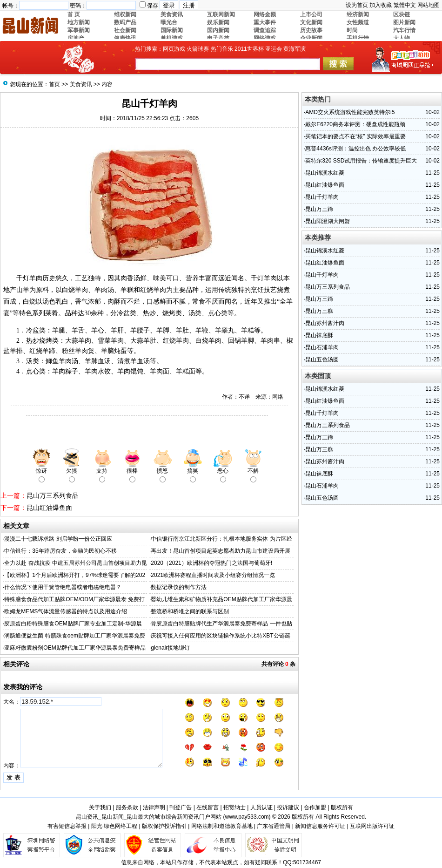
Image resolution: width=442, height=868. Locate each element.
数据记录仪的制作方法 (179, 587)
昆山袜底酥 (319, 335)
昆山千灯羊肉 (322, 197)
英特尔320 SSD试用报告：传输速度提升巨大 (361, 161)
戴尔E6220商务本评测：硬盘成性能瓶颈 (355, 124)
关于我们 (100, 807)
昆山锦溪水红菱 (325, 173)
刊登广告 (181, 807)
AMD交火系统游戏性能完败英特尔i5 (350, 112)
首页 (54, 84)
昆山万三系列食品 (53, 495)
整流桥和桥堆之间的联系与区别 (190, 611)
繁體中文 (405, 5)
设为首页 (357, 5)
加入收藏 (381, 5)
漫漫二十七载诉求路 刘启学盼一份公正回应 (58, 539)
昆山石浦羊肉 (322, 347)
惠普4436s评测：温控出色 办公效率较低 (355, 149)
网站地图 (429, 5)
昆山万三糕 (319, 311)
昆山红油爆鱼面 (49, 508)
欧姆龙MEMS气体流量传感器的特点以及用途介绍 (66, 611)
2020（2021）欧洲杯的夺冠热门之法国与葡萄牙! (211, 563)
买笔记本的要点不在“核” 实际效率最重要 (355, 136)
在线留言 (208, 807)
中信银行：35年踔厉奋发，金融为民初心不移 (60, 551)
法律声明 (154, 807)
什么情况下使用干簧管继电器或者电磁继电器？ (63, 587)
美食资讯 (81, 84)
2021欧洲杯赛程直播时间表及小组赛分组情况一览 (213, 575)
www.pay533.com (247, 817)
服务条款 (127, 807)
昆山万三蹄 (319, 209)
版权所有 (342, 807)
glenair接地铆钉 (170, 648)
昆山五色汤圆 (322, 359)
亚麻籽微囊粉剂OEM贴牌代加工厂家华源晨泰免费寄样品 (75, 648)
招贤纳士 (234, 807)
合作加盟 (315, 807)
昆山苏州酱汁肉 (325, 323)
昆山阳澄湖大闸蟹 (328, 221)
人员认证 (261, 807)
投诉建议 (288, 807)
